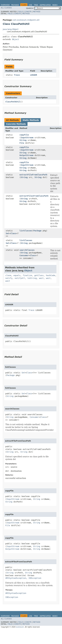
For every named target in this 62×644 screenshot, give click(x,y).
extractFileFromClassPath (33, 175)
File (22, 143)
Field (20, 12)
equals (17, 275)
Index (55, 5)
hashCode (51, 275)
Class (13, 233)
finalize (27, 275)
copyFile (24, 135)
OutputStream (26, 155)
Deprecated (45, 5)
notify (9, 278)
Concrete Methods (16, 124)
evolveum (20, 627)
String (23, 140)
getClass (39, 275)
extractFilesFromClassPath (34, 196)
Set (7, 233)
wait (41, 278)
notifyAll (20, 278)
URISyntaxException (16, 578)
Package (15, 5)
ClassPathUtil (13, 102)
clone (8, 275)
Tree (36, 5)
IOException (35, 578)
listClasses (26, 231)
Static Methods (31, 120)
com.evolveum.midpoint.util (26, 20)
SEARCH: (30, 8)
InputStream (27, 138)
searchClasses (27, 250)
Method (37, 12)
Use (31, 5)
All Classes (6, 8)
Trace (17, 75)
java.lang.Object (11, 29)
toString (32, 278)
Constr (28, 12)
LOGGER (34, 75)
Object (15, 39)
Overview (5, 5)
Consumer (24, 255)
